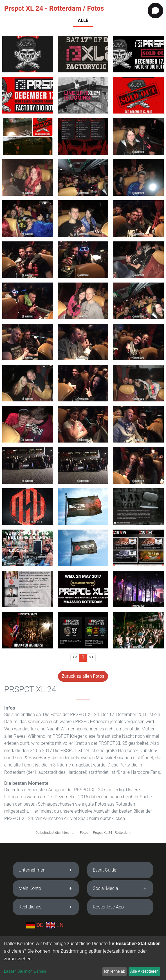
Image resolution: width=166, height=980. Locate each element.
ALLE (83, 20)
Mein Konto (30, 888)
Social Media (106, 888)
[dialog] (83, 958)
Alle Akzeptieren (144, 971)
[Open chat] (155, 11)
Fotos (84, 833)
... (74, 833)
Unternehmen (32, 870)
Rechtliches (30, 907)
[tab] (46, 870)
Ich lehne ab (115, 971)
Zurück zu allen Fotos (83, 676)
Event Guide (105, 870)
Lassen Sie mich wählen (25, 971)
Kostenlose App (108, 907)
